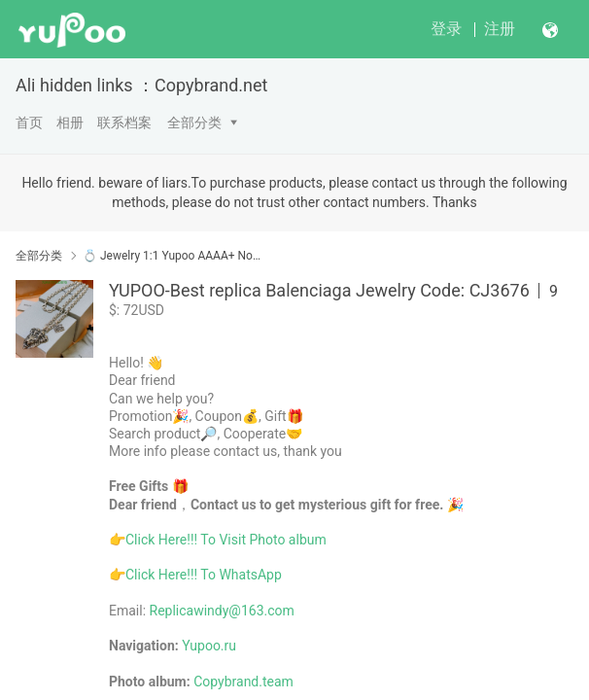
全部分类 (194, 122)
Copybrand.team (243, 682)
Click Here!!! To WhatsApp (204, 575)
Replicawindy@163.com (222, 611)
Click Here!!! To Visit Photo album (226, 540)
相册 (70, 122)
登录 (446, 29)
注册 (500, 29)
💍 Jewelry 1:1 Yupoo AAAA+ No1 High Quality (174, 256)
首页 (29, 122)
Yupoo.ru (209, 646)
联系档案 (124, 122)
